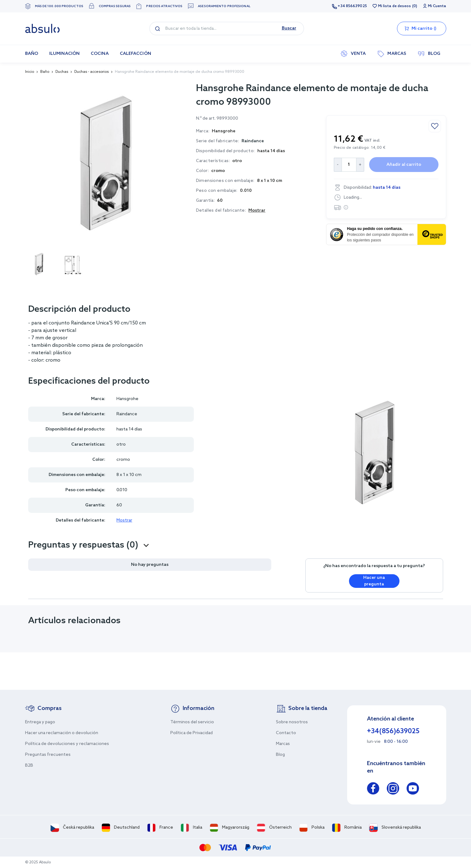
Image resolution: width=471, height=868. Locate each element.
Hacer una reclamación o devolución (62, 733)
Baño (45, 72)
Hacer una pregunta (374, 581)
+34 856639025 (352, 6)
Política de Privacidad (192, 733)
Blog (280, 755)
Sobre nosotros (292, 722)
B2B (29, 766)
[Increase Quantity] (360, 165)
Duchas (62, 72)
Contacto (286, 733)
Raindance (253, 141)
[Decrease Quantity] (338, 165)
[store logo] (42, 29)
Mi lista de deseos (395, 6)
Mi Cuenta (437, 6)
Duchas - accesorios (92, 72)
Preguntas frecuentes (48, 755)
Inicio (30, 72)
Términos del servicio (192, 722)
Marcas (283, 744)
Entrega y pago (40, 722)
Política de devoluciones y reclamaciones (67, 744)
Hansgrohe (127, 399)
